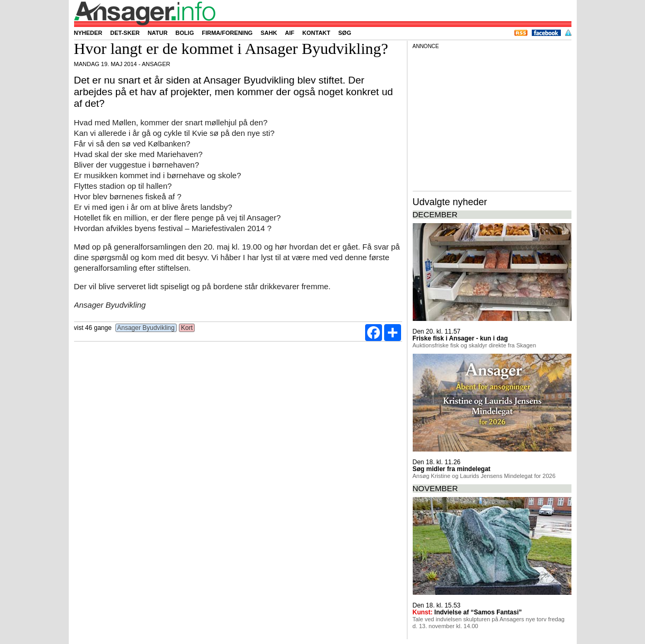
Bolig (185, 33)
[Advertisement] (492, 118)
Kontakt (316, 33)
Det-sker (125, 33)
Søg (344, 33)
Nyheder (88, 33)
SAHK (269, 33)
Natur (158, 33)
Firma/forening (227, 33)
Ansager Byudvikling (146, 328)
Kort (187, 328)
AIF (290, 33)
